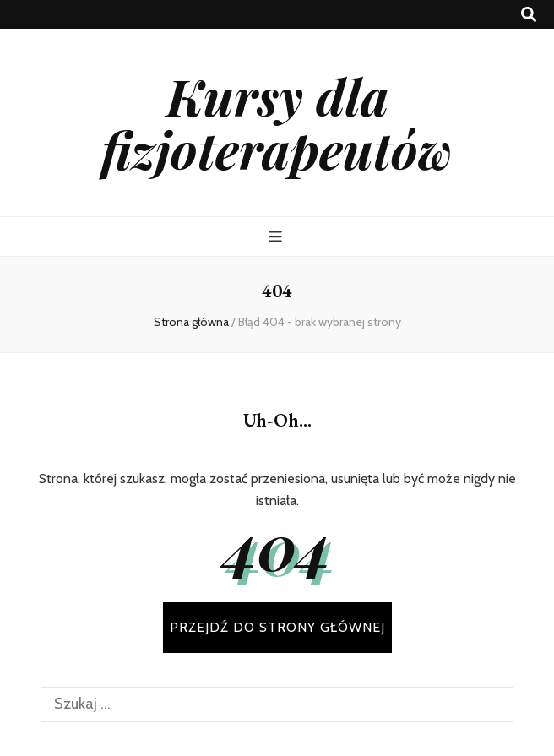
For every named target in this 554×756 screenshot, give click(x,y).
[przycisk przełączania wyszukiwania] (529, 15)
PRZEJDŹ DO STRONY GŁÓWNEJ (277, 627)
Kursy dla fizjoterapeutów (277, 122)
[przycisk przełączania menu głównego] (277, 237)
